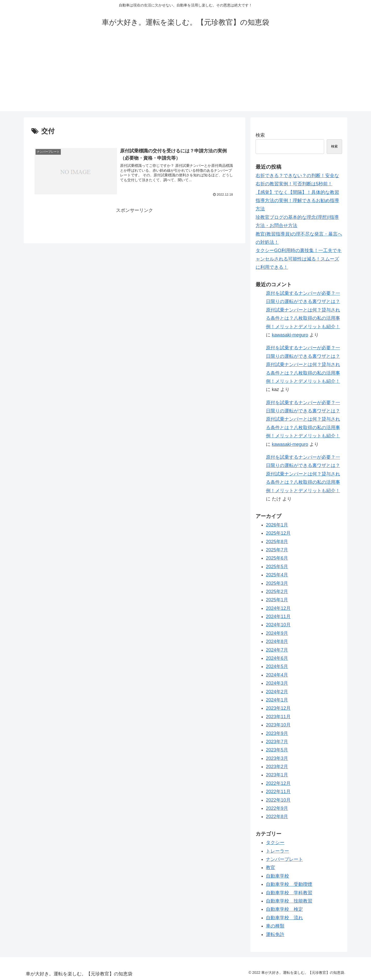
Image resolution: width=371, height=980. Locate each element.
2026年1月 (277, 525)
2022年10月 (278, 800)
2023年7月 (277, 742)
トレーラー (277, 851)
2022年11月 (278, 792)
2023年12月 (278, 708)
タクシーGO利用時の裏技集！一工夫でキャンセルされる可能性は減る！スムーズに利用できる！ (299, 259)
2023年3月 (277, 758)
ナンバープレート (284, 859)
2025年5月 (277, 567)
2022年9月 (277, 808)
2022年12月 (278, 783)
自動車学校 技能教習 (289, 901)
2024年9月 (277, 633)
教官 (271, 868)
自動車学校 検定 (284, 909)
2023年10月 (278, 725)
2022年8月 (277, 817)
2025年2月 (277, 592)
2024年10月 (278, 625)
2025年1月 (277, 600)
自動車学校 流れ (284, 918)
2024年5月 (277, 666)
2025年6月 (277, 558)
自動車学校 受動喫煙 (289, 884)
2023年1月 (277, 775)
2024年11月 (278, 617)
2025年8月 (277, 542)
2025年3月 (277, 583)
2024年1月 (277, 700)
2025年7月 (277, 550)
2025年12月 (278, 533)
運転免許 (275, 934)
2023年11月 (278, 717)
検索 (260, 135)
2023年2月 (277, 767)
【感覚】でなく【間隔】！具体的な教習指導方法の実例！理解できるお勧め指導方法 (297, 201)
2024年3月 (277, 683)
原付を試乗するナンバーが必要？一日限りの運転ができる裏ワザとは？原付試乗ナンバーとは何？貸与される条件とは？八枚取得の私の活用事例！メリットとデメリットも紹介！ (303, 310)
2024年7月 (277, 650)
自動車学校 (277, 876)
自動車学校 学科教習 (289, 893)
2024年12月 (278, 608)
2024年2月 (277, 692)
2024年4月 (277, 675)
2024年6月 (277, 658)
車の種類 (275, 926)
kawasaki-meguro (290, 335)
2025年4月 (277, 575)
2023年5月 (277, 750)
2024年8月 (277, 641)
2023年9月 (277, 733)
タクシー (275, 843)
